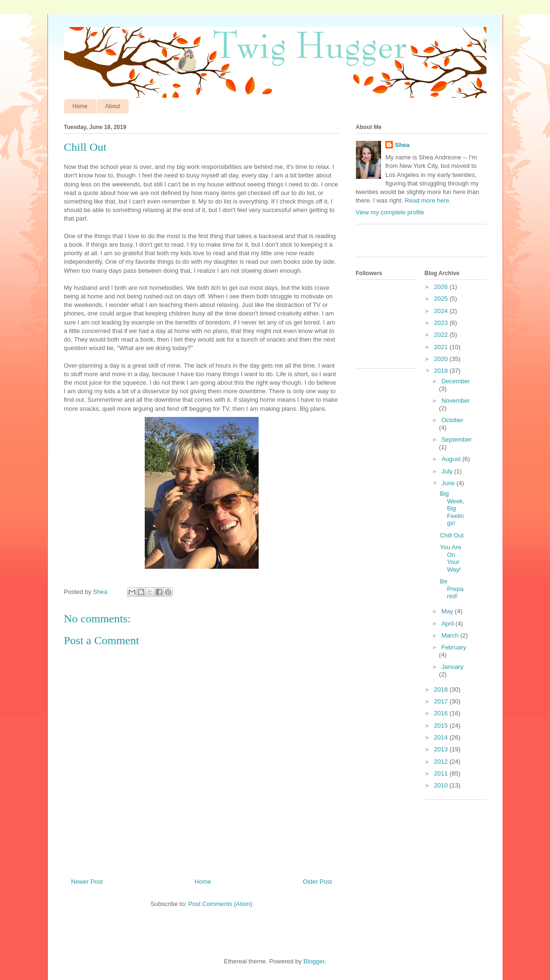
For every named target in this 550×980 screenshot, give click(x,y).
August (452, 459)
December (456, 381)
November (456, 401)
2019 (442, 371)
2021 (442, 347)
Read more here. (428, 200)
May (448, 611)
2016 (442, 713)
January (452, 667)
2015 (442, 726)
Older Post (317, 882)
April (448, 624)
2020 (442, 359)
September (457, 439)
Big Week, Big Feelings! (452, 508)
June (449, 483)
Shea (402, 145)
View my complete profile (390, 212)
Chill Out (452, 535)
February (454, 647)
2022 (442, 335)
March (451, 635)
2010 (442, 785)
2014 (442, 737)
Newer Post (87, 882)
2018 (442, 689)
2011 (442, 773)
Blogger (314, 961)
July (448, 471)
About (113, 106)
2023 (442, 323)
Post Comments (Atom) (220, 904)
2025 (442, 299)
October (452, 420)
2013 (442, 749)
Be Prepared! (452, 589)
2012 (442, 762)
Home (80, 106)
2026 (442, 287)
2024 (442, 311)
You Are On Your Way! (451, 558)
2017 (442, 701)
